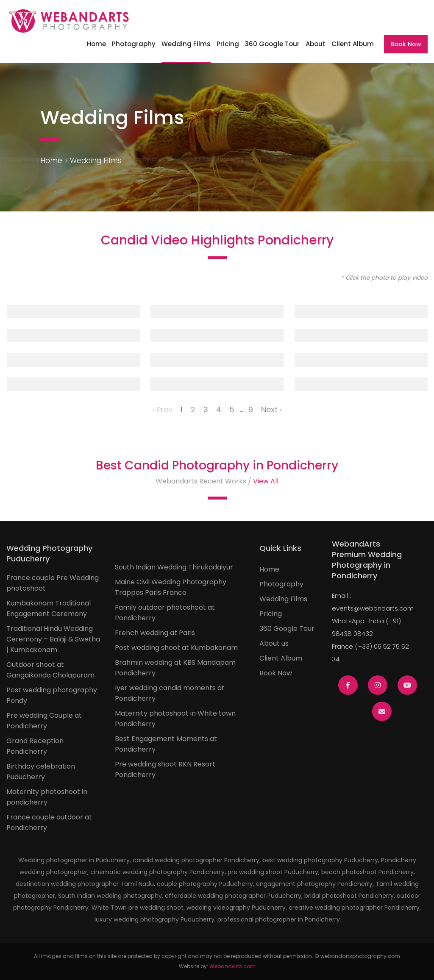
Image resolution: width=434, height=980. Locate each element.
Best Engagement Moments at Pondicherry (166, 744)
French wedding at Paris (155, 633)
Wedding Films (186, 44)
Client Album (353, 44)
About (316, 44)
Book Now (406, 44)
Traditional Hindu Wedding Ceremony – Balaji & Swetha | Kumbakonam (53, 639)
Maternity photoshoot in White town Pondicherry (175, 719)
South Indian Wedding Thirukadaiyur (174, 567)
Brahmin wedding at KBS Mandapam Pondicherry (175, 668)
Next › (271, 409)
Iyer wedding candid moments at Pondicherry (170, 693)
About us (274, 643)
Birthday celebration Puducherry (41, 772)
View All (266, 481)
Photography (134, 44)
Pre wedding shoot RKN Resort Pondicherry (165, 769)
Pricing (228, 44)
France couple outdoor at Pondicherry (49, 822)
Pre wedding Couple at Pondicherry (44, 721)
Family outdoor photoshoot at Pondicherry (165, 613)
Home (96, 44)
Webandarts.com (232, 966)
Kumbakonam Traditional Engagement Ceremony (49, 608)
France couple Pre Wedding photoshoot (53, 583)
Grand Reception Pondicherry (35, 746)
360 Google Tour (272, 44)
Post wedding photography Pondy (52, 695)
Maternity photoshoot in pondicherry (47, 797)
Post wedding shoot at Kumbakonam (176, 648)
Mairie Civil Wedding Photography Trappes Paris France (171, 587)
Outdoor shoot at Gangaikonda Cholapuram (50, 670)
